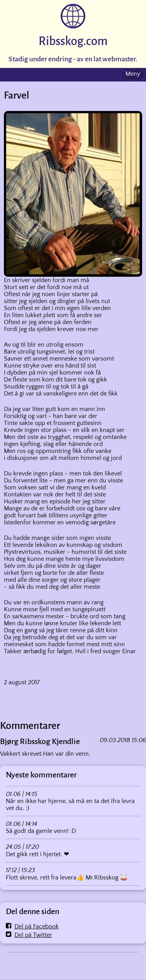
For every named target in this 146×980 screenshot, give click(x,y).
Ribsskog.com (73, 41)
